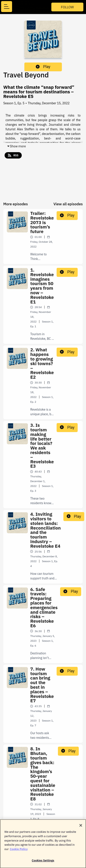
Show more (16, 146)
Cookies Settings (43, 862)
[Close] (81, 827)
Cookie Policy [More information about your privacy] (19, 850)
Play (43, 67)
